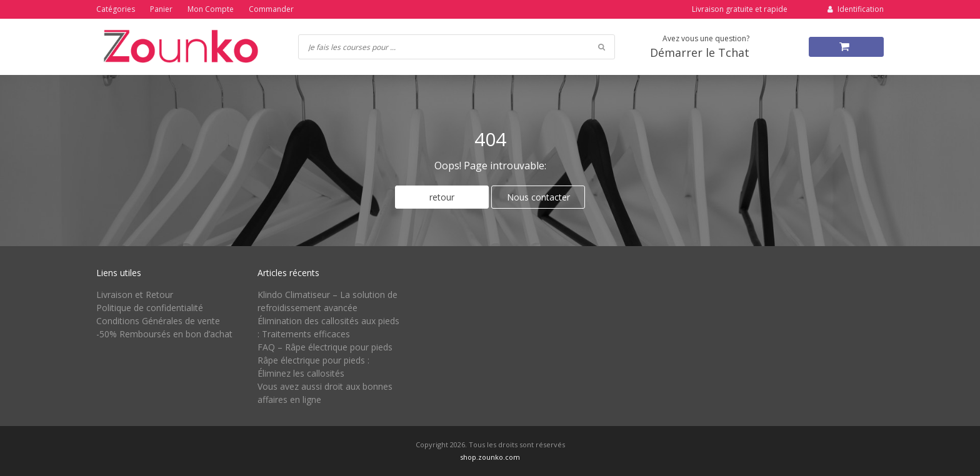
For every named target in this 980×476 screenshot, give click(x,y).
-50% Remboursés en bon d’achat (164, 334)
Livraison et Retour (135, 295)
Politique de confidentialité (150, 308)
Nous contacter (538, 197)
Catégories (116, 9)
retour (442, 197)
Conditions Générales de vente (158, 321)
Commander (271, 9)
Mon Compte (211, 9)
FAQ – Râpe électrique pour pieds (325, 347)
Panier (161, 9)
